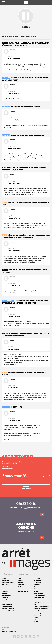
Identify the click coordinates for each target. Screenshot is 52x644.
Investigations (5, 587)
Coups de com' (6, 580)
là (34, 393)
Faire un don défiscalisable (41, 609)
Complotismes (6, 600)
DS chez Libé (12, 632)
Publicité (4, 602)
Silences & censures (7, 606)
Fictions (4, 578)
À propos (36, 589)
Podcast (36, 622)
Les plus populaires (23, 591)
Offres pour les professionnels (42, 606)
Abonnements (38, 578)
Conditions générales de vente (42, 615)
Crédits (36, 617)
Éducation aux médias (40, 587)
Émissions (20, 582)
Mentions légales (38, 613)
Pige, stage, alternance (40, 602)
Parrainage (37, 585)
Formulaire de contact (40, 598)
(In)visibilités (5, 598)
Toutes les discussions (40, 600)
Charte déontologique (40, 596)
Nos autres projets (39, 593)
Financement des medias (8, 611)
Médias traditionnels (7, 604)
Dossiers (20, 587)
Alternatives (5, 593)
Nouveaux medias (6, 596)
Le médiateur (37, 582)
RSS (35, 620)
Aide (35, 604)
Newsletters (37, 611)
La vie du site (37, 580)
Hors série (4, 632)
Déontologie (5, 591)
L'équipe (36, 591)
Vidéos (20, 589)
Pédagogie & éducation (8, 609)
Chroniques (21, 585)
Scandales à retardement (8, 582)
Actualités (20, 580)
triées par (19, 37)
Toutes (20, 578)
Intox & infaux (5, 585)
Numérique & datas (7, 589)
